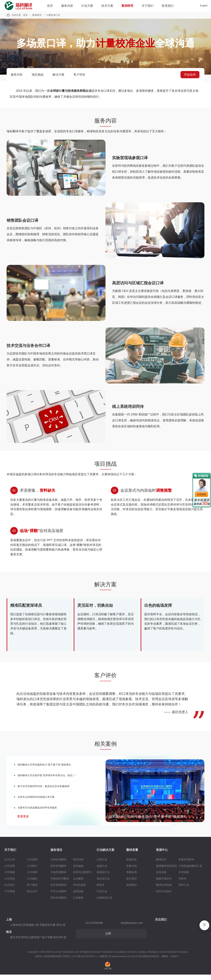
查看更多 (23, 828)
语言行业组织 (164, 897)
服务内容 (67, 6)
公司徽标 (32, 884)
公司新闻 (32, 865)
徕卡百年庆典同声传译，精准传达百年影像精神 (54, 795)
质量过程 (132, 871)
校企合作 (32, 897)
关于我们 (148, 6)
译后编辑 (78, 871)
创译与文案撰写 (82, 877)
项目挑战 (38, 75)
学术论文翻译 (58, 897)
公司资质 (10, 884)
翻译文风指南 (164, 890)
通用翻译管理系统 (166, 871)
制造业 (101, 890)
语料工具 (184, 890)
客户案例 (32, 890)
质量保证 (132, 865)
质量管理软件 (186, 865)
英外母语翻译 (58, 903)
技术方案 (107, 6)
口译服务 (78, 903)
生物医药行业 (105, 903)
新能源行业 (103, 877)
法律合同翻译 (58, 865)
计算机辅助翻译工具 (190, 871)
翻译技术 (161, 865)
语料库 (182, 884)
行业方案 (87, 6)
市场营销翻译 (58, 877)
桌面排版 (78, 897)
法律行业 (102, 865)
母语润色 (78, 865)
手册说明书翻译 (60, 884)
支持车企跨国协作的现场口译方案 (44, 807)
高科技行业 (103, 884)
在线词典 (161, 877)
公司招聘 (32, 877)
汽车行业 (102, 897)
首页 (50, 6)
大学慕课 (10, 897)
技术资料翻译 (58, 890)
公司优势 (10, 871)
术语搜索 (184, 877)
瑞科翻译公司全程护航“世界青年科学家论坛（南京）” (59, 783)
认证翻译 (78, 884)
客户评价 (79, 75)
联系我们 (168, 6)
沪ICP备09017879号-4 (84, 962)
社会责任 (10, 890)
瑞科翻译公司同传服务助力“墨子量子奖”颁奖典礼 (55, 771)
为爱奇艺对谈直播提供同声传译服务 (46, 819)
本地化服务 (80, 890)
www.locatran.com (121, 962)
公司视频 (10, 877)
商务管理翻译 (58, 871)
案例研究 (127, 6)
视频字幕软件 (164, 884)
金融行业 (102, 871)
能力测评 (132, 884)
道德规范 (132, 890)
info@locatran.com (132, 928)
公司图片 (32, 871)
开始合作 (190, 75)
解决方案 (59, 75)
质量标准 (132, 877)
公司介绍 (10, 865)
